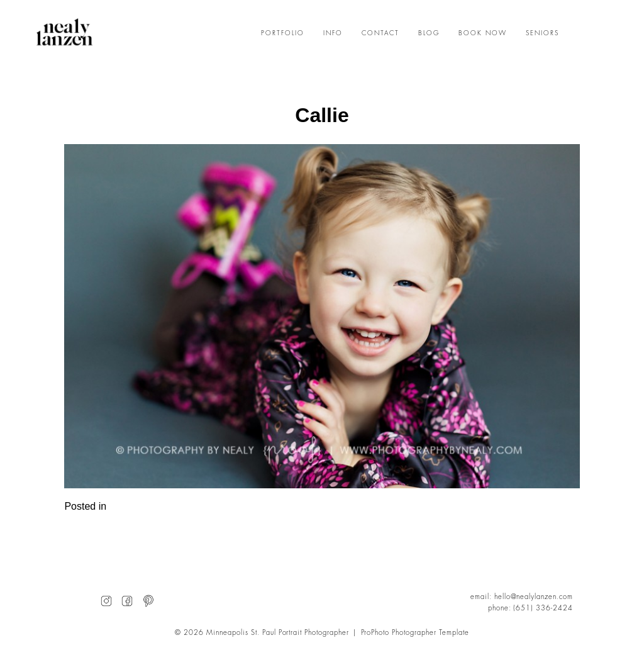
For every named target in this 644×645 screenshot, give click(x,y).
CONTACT (380, 33)
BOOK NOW (483, 33)
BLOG (429, 33)
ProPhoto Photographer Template (415, 633)
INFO (333, 33)
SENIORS (542, 33)
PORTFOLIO (283, 33)
